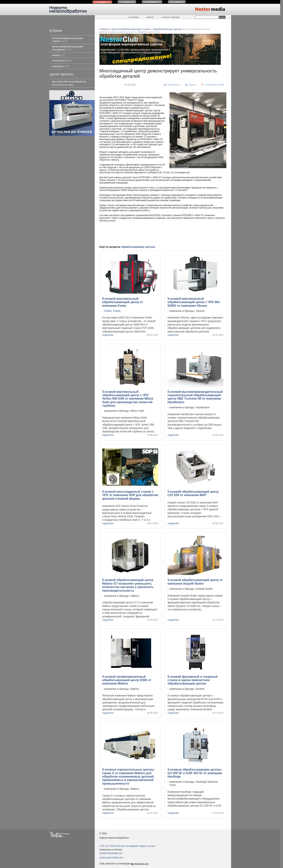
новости (150, 17)
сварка (59, 55)
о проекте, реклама (170, 17)
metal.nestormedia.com (111, 858)
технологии (62, 61)
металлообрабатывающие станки (68, 40)
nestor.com (102, 2)
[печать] (190, 85)
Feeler (108, 311)
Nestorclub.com (141, 864)
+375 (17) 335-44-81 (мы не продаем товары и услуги (127, 846)
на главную (133, 17)
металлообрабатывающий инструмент (68, 48)
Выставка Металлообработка (69, 83)
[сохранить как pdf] (213, 85)
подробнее (108, 335)
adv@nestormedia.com (111, 853)
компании (61, 66)
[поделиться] (172, 85)
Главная (104, 29)
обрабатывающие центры (167, 29)
